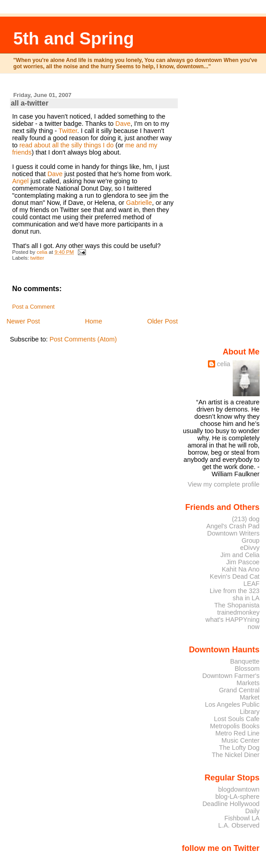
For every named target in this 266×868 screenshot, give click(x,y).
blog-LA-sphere (237, 797)
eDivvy (250, 548)
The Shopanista (237, 605)
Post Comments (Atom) (83, 339)
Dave (123, 124)
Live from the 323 (235, 591)
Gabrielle (139, 203)
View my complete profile (224, 484)
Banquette (245, 661)
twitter (37, 258)
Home (94, 321)
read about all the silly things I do (67, 145)
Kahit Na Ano (241, 569)
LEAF (252, 584)
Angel (20, 181)
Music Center (241, 740)
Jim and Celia (240, 555)
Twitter (68, 131)
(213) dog (246, 519)
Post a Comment (33, 307)
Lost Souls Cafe (237, 719)
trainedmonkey (238, 612)
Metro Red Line (237, 733)
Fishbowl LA (242, 818)
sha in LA (246, 598)
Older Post (162, 321)
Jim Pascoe (243, 562)
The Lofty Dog (239, 748)
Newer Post (23, 321)
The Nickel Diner (235, 755)
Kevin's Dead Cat (235, 576)
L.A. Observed (239, 825)
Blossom (247, 669)
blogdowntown (239, 789)
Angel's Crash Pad (233, 526)
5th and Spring (74, 38)
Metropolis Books (234, 726)
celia (224, 364)
